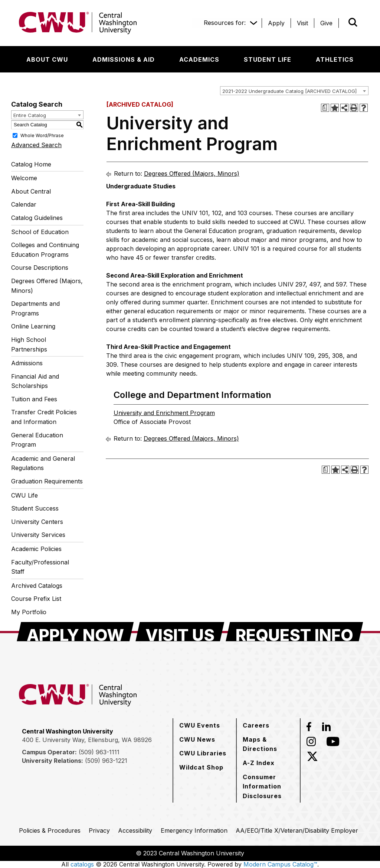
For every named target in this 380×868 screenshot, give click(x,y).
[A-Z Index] (259, 763)
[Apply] (276, 23)
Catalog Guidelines (37, 218)
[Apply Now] (75, 632)
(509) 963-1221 (106, 761)
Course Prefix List (36, 599)
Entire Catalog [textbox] (30, 115)
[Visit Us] (180, 632)
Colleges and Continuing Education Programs (45, 250)
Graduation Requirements (47, 481)
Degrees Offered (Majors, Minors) (47, 286)
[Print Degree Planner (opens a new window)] (325, 108)
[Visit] (302, 23)
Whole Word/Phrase (42, 135)
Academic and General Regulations (43, 463)
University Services (38, 535)
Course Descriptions (40, 268)
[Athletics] (335, 59)
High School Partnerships (29, 344)
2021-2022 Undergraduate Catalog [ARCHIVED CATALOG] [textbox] (289, 91)
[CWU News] (197, 739)
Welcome (24, 178)
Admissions (27, 363)
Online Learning (33, 326)
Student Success (35, 508)
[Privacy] (99, 830)
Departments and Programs (35, 308)
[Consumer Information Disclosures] (268, 786)
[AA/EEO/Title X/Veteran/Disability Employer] (297, 830)
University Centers (37, 522)
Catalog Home (31, 164)
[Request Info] (294, 632)
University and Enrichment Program (164, 413)
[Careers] (256, 725)
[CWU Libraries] (203, 753)
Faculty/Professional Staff (40, 567)
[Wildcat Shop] (201, 767)
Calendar (24, 204)
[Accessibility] (135, 830)
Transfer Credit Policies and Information (44, 417)
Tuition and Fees (34, 399)
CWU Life (24, 495)
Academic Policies (36, 549)
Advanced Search (36, 145)
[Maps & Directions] (268, 744)
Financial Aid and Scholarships (35, 381)
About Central (31, 191)
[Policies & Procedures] (50, 830)
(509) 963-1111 (99, 752)
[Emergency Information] (194, 830)
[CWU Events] (200, 725)
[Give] (326, 23)
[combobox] (294, 91)
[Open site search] (353, 22)
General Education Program (37, 440)
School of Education (40, 232)
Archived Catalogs (37, 586)
